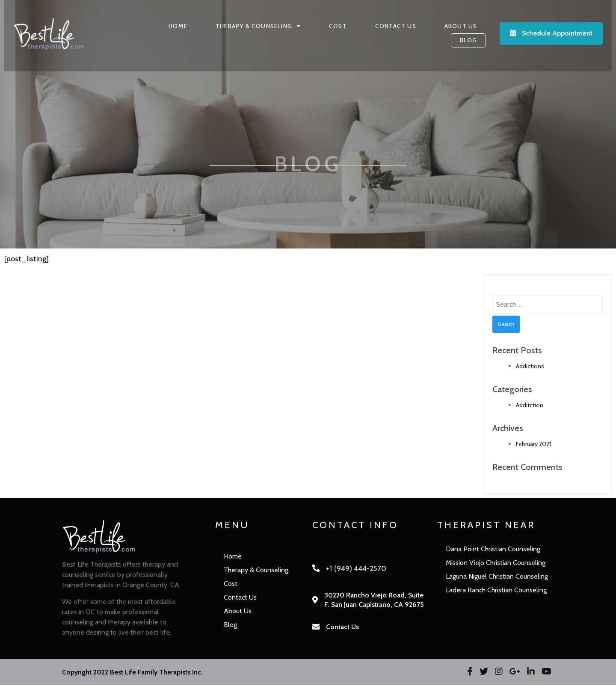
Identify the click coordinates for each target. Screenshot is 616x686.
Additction (530, 406)
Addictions (530, 367)
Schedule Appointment (555, 34)
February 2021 (533, 445)
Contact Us (342, 628)
